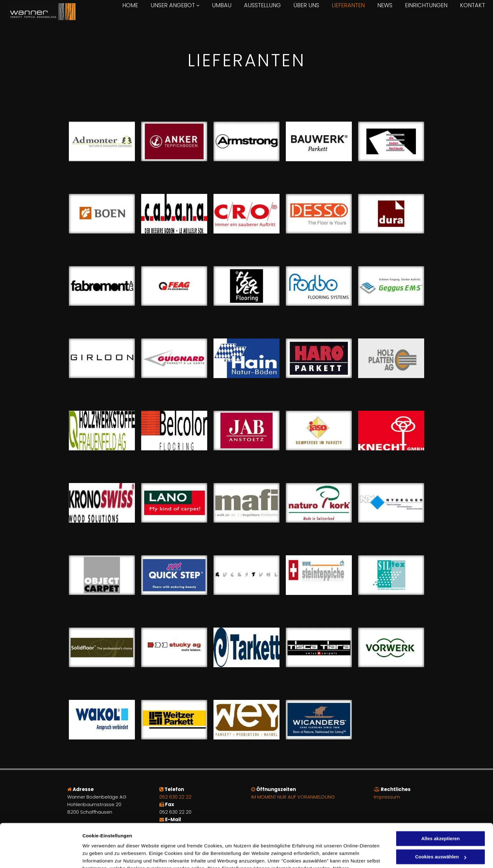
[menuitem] (124, 5)
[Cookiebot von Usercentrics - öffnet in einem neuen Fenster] (41, 856)
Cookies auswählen (105, 856)
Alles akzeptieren (441, 801)
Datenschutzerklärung (237, 838)
